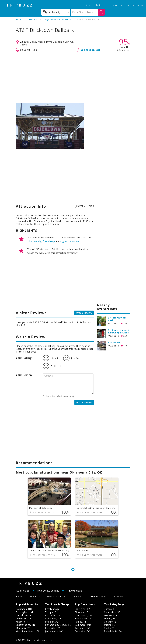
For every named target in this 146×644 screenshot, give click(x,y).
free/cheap (49, 241)
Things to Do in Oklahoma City (57, 19)
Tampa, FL (51, 612)
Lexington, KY (82, 609)
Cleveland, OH (82, 612)
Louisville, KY (52, 628)
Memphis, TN (23, 628)
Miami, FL (109, 625)
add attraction (136, 5)
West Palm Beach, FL (28, 631)
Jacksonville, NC (54, 631)
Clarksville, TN (24, 618)
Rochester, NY (83, 628)
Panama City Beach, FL (58, 625)
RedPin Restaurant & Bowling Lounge (119, 331)
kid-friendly (35, 241)
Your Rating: (24, 358)
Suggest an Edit (90, 50)
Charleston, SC (112, 612)
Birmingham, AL (25, 612)
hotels (100, 5)
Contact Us (120, 597)
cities (87, 5)
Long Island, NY (83, 615)
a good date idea (70, 241)
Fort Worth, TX (83, 618)
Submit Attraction (57, 597)
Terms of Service (98, 597)
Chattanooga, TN (25, 625)
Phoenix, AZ (52, 622)
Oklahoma (32, 19)
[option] (50, 126)
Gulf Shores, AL (24, 615)
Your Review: (24, 375)
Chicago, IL (110, 622)
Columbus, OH (24, 609)
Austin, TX (110, 628)
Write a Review (84, 313)
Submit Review (84, 402)
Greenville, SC (82, 631)
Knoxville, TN (23, 622)
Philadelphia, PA (113, 631)
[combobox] (56, 12)
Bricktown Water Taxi (118, 319)
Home (19, 19)
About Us (35, 597)
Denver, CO (110, 615)
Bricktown (114, 343)
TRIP (20, 5)
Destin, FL (110, 618)
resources (116, 5)
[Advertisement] (73, 78)
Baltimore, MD (83, 625)
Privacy (77, 597)
